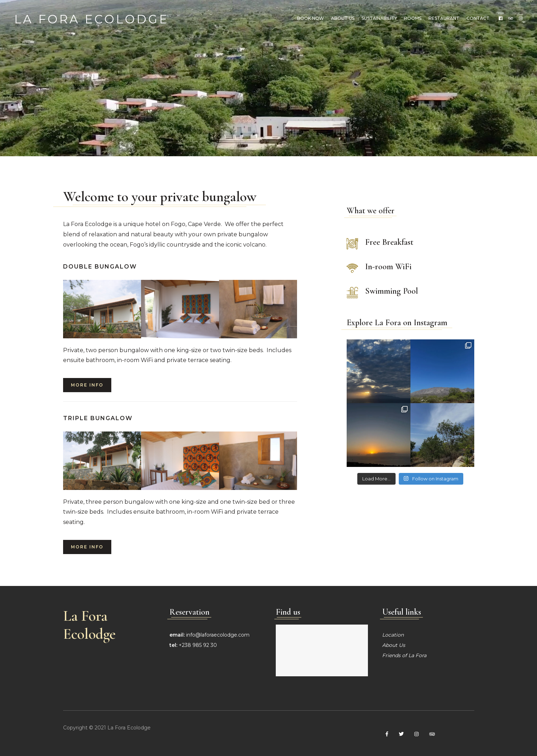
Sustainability (379, 18)
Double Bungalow (100, 267)
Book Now (311, 18)
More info (87, 385)
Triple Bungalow (98, 418)
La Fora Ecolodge (91, 18)
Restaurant (444, 18)
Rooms (413, 18)
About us (343, 18)
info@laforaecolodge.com (218, 635)
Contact (478, 18)
